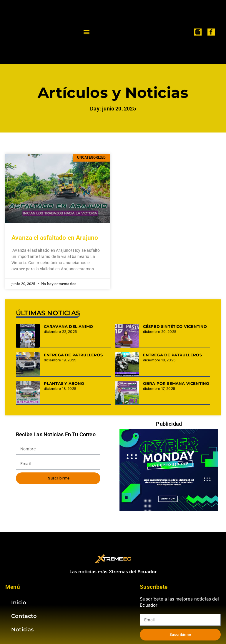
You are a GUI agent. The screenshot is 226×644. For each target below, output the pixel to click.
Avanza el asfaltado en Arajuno (55, 238)
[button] (87, 32)
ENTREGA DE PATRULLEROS (73, 355)
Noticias (22, 630)
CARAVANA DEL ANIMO (68, 326)
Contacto (24, 616)
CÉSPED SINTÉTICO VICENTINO (175, 326)
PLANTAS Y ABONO (64, 383)
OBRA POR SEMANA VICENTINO (176, 383)
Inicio (19, 603)
